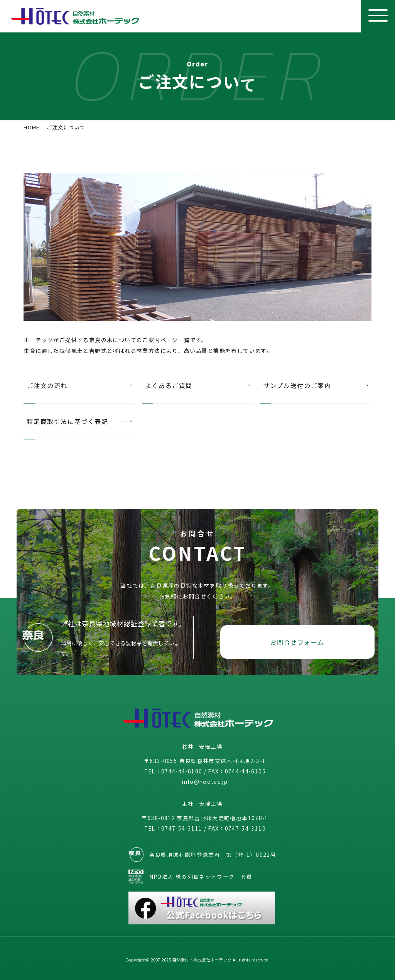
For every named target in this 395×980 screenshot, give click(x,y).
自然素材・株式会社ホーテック (202, 960)
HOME (31, 127)
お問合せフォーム (297, 642)
